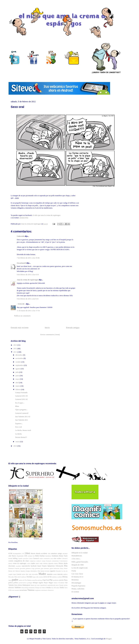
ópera (10, 580)
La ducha (18, 434)
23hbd (27, 553)
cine (55, 559)
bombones (55, 556)
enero (18, 442)
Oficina (65, 577)
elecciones (12, 566)
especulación (26, 566)
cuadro (33, 563)
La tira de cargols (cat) (79, 568)
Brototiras (75, 580)
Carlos (31, 559)
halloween (57, 568)
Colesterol (65, 559)
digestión (51, 563)
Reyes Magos (48, 583)
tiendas (49, 588)
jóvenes (47, 571)
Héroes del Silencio (14, 571)
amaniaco (54, 553)
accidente (44, 553)
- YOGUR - (21, 304)
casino (41, 559)
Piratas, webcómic (78, 589)
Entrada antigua (73, 328)
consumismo (55, 561)
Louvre (19, 574)
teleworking (25, 588)
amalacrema (24, 218)
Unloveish (21, 236)
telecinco (11, 588)
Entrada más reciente (20, 328)
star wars (37, 585)
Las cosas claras (77, 574)
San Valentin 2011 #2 (23, 417)
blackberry (48, 556)
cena (52, 559)
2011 (15, 352)
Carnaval (36, 559)
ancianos (65, 553)
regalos (41, 583)
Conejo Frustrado (21, 392)
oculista (59, 577)
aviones (30, 556)
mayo (18, 379)
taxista (66, 585)
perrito (61, 580)
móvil (19, 577)
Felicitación (59, 566)
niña (37, 577)
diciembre (19, 355)
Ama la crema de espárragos (28, 280)
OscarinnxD (21, 263)
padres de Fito (23, 580)
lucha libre (25, 574)
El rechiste (75, 592)
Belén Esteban (40, 556)
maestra (50, 574)
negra (34, 577)
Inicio (47, 328)
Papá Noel (46, 580)
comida (11, 561)
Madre (42, 574)
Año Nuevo (12, 556)
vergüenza (38, 590)
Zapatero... (19, 423)
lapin (15, 574)
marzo (18, 386)
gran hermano (45, 568)
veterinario (44, 590)
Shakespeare (26, 585)
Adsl (49, 553)
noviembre (20, 358)
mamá (55, 574)
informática (34, 571)
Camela (20, 559)
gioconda (22, 568)
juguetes (53, 571)
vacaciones (23, 590)
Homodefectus (77, 556)
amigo (60, 553)
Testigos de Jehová (41, 588)
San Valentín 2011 (22, 420)
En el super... (20, 403)
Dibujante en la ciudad (79, 553)
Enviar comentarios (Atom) (50, 335)
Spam (32, 585)
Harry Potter (64, 568)
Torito (62, 587)
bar (34, 556)
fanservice (51, 566)
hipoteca (23, 571)
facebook (34, 566)
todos (58, 588)
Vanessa (31, 590)
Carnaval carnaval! (22, 413)
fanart (39, 566)
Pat (51, 580)
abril (17, 383)
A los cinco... (76, 559)
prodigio (30, 583)
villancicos (51, 590)
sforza (20, 585)
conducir (39, 561)
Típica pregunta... (21, 410)
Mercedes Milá (13, 577)
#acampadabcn (17, 553)
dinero (56, 563)
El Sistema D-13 (77, 577)
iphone (43, 571)
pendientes (56, 580)
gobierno (28, 568)
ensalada (18, 566)
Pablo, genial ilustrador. (80, 562)
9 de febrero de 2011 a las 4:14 (28, 275)
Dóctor (61, 563)
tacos (57, 585)
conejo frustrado (46, 561)
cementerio (47, 559)
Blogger (109, 639)
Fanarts (44, 566)
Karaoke (58, 571)
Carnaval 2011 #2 (21, 399)
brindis (10, 559)
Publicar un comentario (22, 316)
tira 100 (54, 588)
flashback (11, 568)
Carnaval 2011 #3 (21, 396)
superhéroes (44, 585)
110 (23, 553)
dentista (45, 563)
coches (59, 559)
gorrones (38, 568)
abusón (38, 553)
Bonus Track (63, 556)
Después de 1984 (78, 565)
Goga (33, 568)
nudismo (54, 577)
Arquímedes (20, 556)
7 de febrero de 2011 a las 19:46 (28, 258)
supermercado (51, 585)
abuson (33, 553)
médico (65, 574)
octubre (18, 362)
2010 (15, 446)
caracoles (26, 559)
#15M (10, 553)
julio (17, 372)
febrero (18, 389)
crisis (29, 563)
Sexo (16, 585)
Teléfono (18, 587)
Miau (17, 406)
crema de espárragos (20, 563)
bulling (15, 559)
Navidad (29, 577)
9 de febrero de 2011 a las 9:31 (28, 299)
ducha (66, 563)
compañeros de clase (21, 561)
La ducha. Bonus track (23, 430)
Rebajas (35, 583)
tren (13, 590)
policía (11, 583)
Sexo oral (18, 427)
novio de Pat (48, 577)
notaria (41, 577)
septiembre (20, 365)
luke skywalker (34, 574)
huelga (28, 571)
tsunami (17, 590)
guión (51, 568)
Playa (66, 580)
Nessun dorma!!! (21, 437)
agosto (18, 369)
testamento (32, 588)
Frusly (74, 571)
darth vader (39, 563)
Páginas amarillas (32, 580)
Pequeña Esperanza (78, 586)
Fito (66, 566)
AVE (26, 556)
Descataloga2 (76, 583)
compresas (33, 561)
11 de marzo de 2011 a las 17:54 (28, 311)
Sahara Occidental (59, 583)
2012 (15, 349)
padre (15, 580)
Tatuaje (61, 585)
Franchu (17, 568)
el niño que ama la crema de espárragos (47, 215)
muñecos (24, 577)
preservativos (23, 583)
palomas (40, 580)
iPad (39, 571)
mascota (60, 574)
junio (18, 376)
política (16, 583)
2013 (15, 345)
